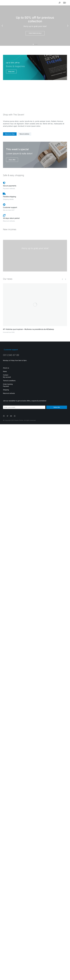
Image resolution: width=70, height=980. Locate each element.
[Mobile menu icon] (65, 3)
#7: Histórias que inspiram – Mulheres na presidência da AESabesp (28, 329)
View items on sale (35, 33)
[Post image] (35, 305)
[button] (2, 26)
